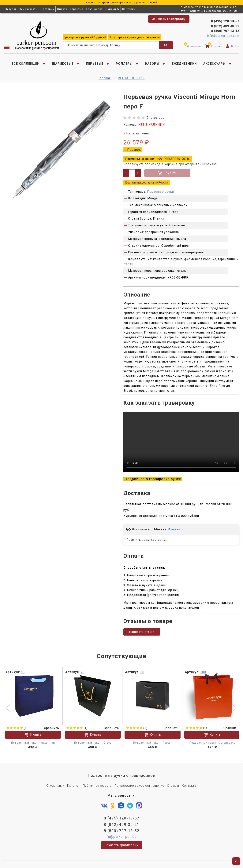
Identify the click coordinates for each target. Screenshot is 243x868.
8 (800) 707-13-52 (225, 31)
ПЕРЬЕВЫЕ (95, 64)
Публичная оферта (97, 786)
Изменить (176, 529)
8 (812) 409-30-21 (225, 26)
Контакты (129, 9)
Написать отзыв (142, 632)
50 (23, 672)
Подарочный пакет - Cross (93, 743)
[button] (8, 708)
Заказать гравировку (169, 19)
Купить (167, 173)
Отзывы (173, 786)
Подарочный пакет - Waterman (33, 743)
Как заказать (28, 9)
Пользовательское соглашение (139, 786)
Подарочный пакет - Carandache (212, 743)
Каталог (11, 9)
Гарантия (77, 9)
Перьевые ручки (161, 192)
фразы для (134, 37)
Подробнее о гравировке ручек (153, 479)
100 (203, 672)
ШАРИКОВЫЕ (63, 64)
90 (142, 672)
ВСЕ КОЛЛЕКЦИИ (26, 64)
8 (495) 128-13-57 (225, 21)
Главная (105, 78)
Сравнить (49, 728)
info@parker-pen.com (223, 36)
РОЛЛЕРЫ (124, 64)
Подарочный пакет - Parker (153, 743)
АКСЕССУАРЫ (215, 64)
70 (83, 672)
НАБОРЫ (152, 64)
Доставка (47, 9)
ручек (85, 37)
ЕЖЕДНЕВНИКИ (184, 64)
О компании (55, 786)
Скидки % (112, 9)
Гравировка (94, 9)
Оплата (62, 9)
